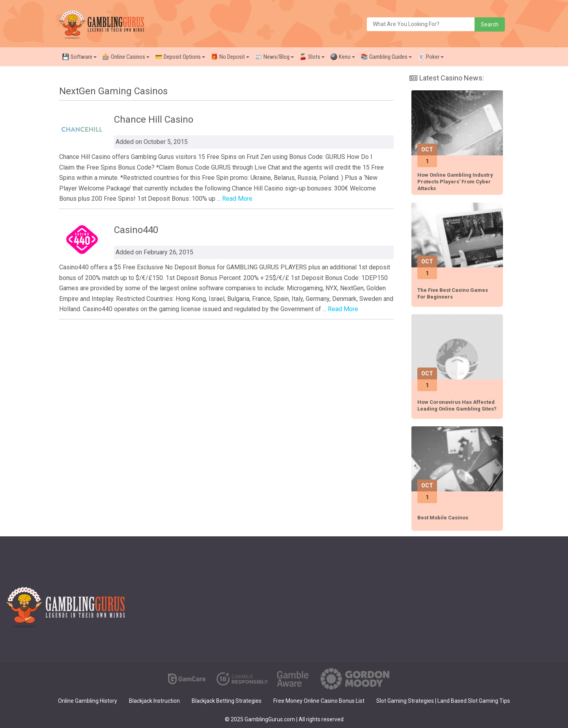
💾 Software (79, 57)
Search (490, 24)
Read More (237, 199)
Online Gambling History (88, 701)
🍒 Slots (312, 57)
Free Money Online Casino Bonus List (319, 701)
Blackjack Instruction (154, 701)
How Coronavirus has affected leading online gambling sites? (457, 405)
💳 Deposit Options (180, 57)
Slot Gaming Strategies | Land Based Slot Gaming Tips (443, 701)
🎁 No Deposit (230, 57)
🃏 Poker (431, 57)
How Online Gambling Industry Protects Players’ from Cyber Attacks (455, 182)
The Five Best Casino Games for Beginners (453, 293)
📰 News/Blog (274, 57)
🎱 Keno (343, 57)
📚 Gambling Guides (386, 57)
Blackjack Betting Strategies (227, 701)
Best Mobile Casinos (443, 518)
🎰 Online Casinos (126, 57)
